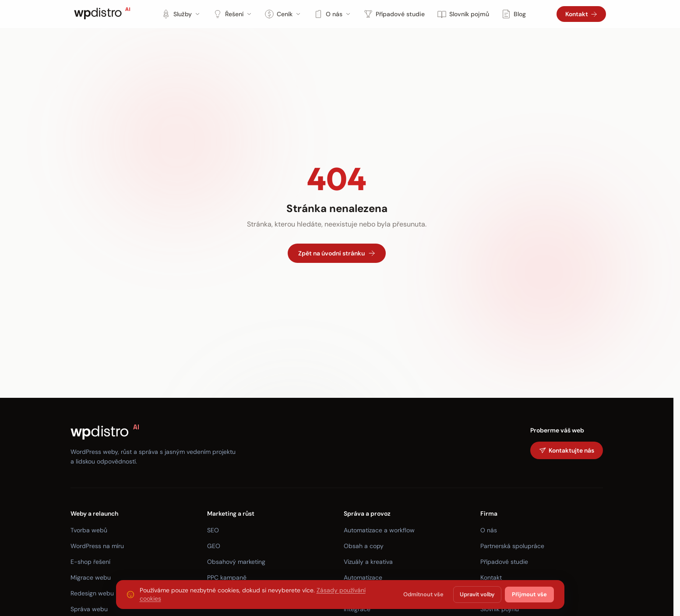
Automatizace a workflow (379, 530)
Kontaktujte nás (567, 450)
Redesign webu (92, 593)
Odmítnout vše (423, 594)
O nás (332, 14)
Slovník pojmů (463, 14)
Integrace (357, 609)
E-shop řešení (90, 562)
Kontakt (581, 14)
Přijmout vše (529, 594)
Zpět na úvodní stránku (337, 253)
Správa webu (89, 609)
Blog (514, 14)
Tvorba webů (89, 530)
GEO (214, 546)
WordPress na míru (97, 546)
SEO (213, 530)
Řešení (233, 14)
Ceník (283, 14)
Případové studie (394, 14)
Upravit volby (477, 594)
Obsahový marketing (236, 562)
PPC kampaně (227, 577)
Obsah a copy (364, 546)
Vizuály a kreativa (368, 562)
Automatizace (363, 577)
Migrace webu (91, 577)
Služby (181, 14)
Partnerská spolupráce (512, 546)
